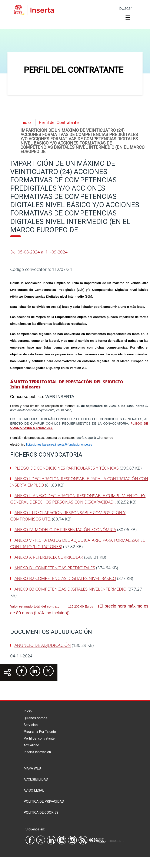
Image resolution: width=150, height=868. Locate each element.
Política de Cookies (41, 812)
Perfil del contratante (39, 738)
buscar (126, 8)
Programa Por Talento (40, 732)
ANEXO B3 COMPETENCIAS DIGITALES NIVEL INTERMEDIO (71, 589)
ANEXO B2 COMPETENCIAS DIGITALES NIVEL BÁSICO (65, 578)
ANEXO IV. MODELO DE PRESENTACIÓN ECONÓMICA (65, 530)
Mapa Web (32, 768)
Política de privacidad (44, 801)
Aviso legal (34, 790)
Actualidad (31, 745)
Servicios (31, 725)
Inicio (26, 122)
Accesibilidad (36, 779)
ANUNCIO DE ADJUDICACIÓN (43, 645)
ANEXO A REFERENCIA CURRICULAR (49, 557)
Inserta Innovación (37, 752)
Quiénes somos (35, 718)
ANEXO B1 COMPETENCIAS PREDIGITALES (55, 568)
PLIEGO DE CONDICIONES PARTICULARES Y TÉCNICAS (67, 468)
